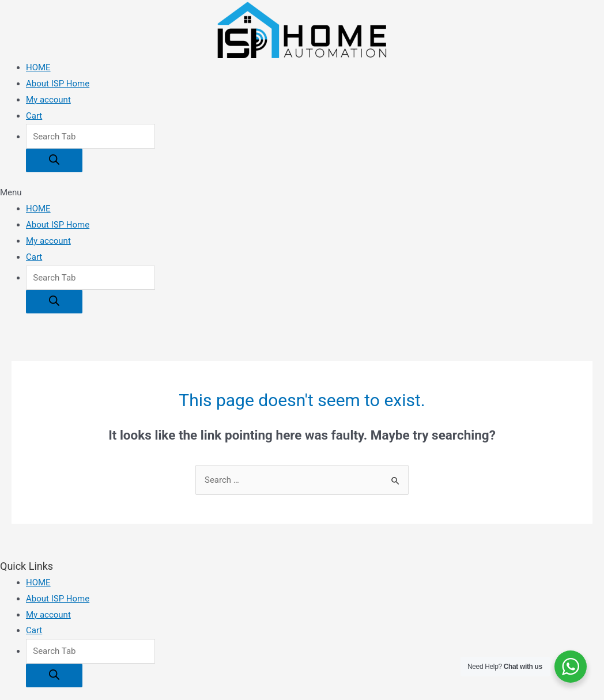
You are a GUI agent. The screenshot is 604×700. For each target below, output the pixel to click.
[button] (302, 193)
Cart (34, 116)
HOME (38, 67)
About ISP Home (58, 84)
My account (48, 100)
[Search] (54, 160)
